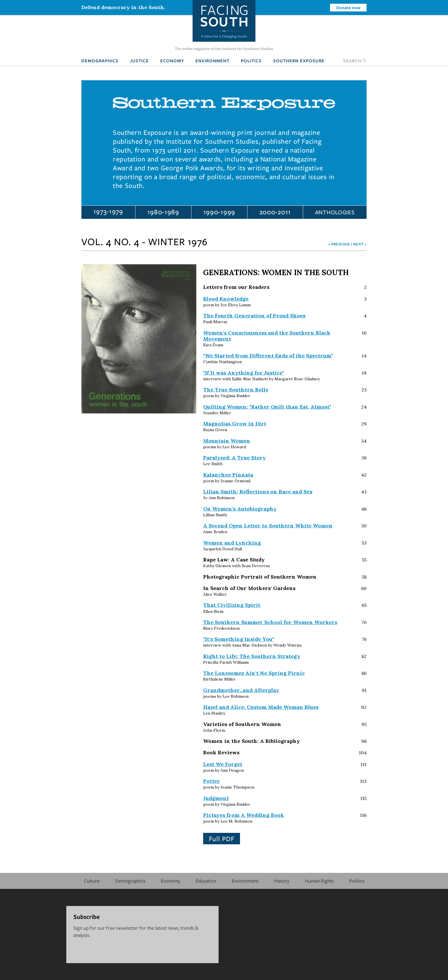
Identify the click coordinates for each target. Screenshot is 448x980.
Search (355, 61)
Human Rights (319, 881)
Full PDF (222, 839)
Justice (139, 61)
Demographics (100, 61)
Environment (212, 61)
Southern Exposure (299, 61)
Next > (360, 244)
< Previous (339, 244)
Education (206, 881)
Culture (92, 881)
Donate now (348, 7)
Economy (172, 61)
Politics (251, 61)
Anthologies (335, 212)
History (282, 881)
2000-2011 (275, 212)
